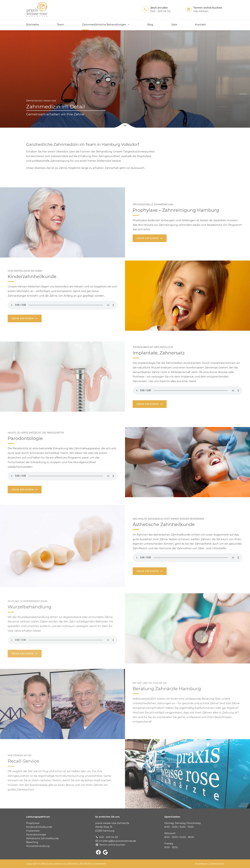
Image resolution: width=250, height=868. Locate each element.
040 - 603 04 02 (109, 837)
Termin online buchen (112, 845)
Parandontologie (36, 834)
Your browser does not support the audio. (62, 305)
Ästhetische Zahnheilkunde (42, 838)
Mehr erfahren (148, 238)
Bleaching (32, 842)
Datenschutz (217, 864)
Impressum (201, 864)
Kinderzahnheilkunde (39, 827)
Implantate (33, 831)
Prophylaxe (33, 823)
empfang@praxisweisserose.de (118, 841)
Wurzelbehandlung (38, 846)
